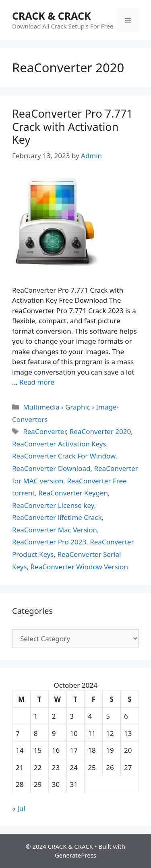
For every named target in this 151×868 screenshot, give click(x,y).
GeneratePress (75, 855)
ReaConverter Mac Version (55, 530)
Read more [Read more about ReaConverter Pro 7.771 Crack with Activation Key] (37, 382)
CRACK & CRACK (52, 16)
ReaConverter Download (51, 468)
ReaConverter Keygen (73, 493)
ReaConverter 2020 (100, 431)
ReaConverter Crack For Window (64, 456)
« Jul (19, 808)
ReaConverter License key (53, 505)
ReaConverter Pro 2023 (49, 542)
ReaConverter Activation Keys (59, 444)
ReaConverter (44, 431)
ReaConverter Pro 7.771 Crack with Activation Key (72, 126)
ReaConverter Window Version (79, 567)
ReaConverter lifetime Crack (57, 517)
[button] (56, 222)
